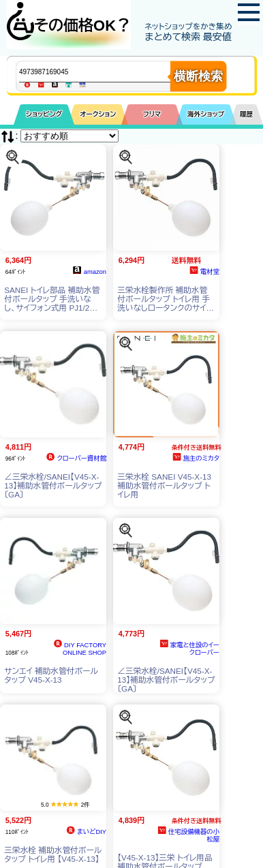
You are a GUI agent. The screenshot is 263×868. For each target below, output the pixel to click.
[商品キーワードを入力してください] (106, 72)
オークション (98, 114)
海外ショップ (206, 114)
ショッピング (44, 114)
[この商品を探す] (13, 156)
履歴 (247, 114)
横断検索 (198, 76)
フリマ (152, 114)
